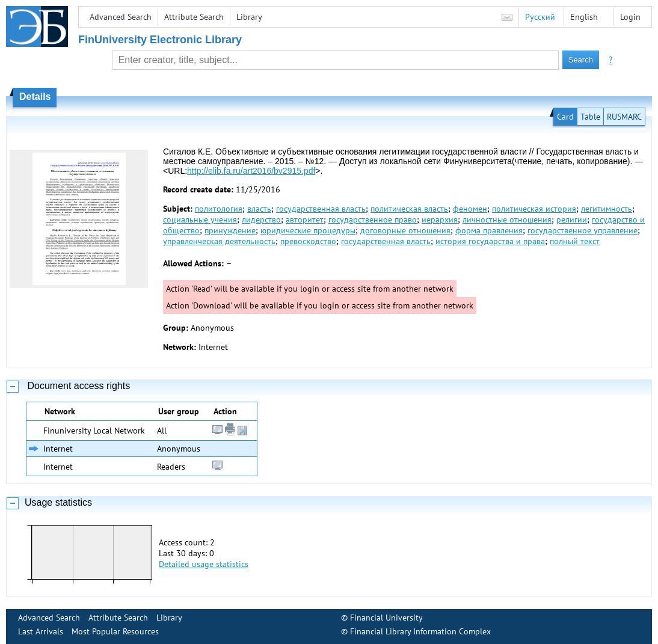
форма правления (489, 230)
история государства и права (490, 241)
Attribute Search (194, 17)
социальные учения (200, 219)
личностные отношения (507, 219)
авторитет (305, 219)
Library (249, 17)
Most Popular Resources (115, 631)
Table (590, 117)
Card (565, 117)
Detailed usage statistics (204, 564)
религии (572, 219)
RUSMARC (624, 117)
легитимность (607, 209)
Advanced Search (121, 17)
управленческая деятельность (219, 241)
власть (259, 209)
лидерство (261, 219)
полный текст (575, 241)
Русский (540, 17)
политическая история (534, 209)
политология (219, 209)
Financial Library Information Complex (420, 631)
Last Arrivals (41, 631)
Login (630, 17)
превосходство (308, 241)
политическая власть (409, 209)
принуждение (230, 230)
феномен (470, 209)
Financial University (386, 618)
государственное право (373, 219)
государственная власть (321, 209)
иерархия (440, 219)
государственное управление (583, 230)
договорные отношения (405, 230)
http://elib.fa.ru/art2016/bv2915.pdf (251, 171)
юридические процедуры (308, 230)
